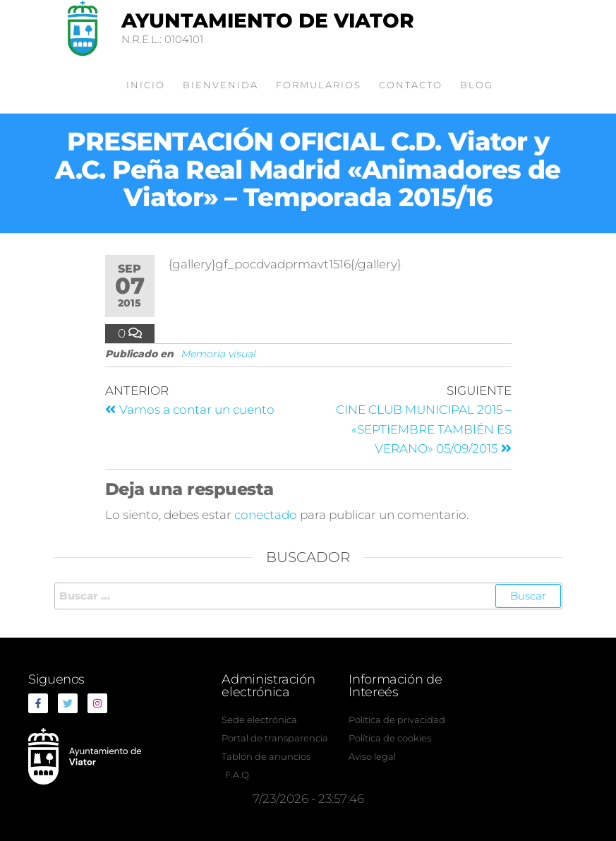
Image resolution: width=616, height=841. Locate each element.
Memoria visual (218, 354)
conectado (266, 515)
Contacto (411, 85)
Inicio (146, 85)
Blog (477, 85)
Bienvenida (221, 85)
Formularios (319, 85)
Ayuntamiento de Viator (268, 20)
